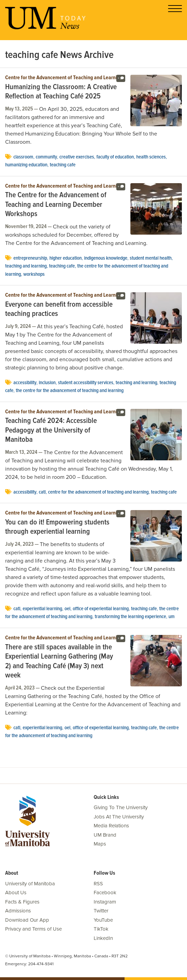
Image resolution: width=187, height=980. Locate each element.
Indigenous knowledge (106, 258)
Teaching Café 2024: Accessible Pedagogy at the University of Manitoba (51, 431)
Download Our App (27, 920)
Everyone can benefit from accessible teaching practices (59, 310)
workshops (34, 274)
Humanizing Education (26, 165)
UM (172, 617)
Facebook (105, 893)
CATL (42, 492)
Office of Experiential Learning (101, 609)
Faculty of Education (115, 157)
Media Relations (111, 826)
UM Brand (105, 835)
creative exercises (77, 157)
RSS (98, 884)
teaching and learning (26, 266)
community (46, 157)
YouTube (103, 920)
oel (67, 609)
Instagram (105, 902)
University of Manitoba (30, 884)
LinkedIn (103, 938)
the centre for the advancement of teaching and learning (70, 391)
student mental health (151, 258)
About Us (16, 893)
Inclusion (47, 383)
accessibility (25, 383)
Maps (100, 844)
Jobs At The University (119, 817)
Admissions (18, 911)
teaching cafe (63, 165)
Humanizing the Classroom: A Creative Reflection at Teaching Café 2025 (61, 92)
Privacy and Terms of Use (33, 929)
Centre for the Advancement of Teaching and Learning (64, 78)
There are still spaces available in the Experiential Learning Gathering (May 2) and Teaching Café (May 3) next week (59, 662)
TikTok (101, 929)
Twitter (101, 911)
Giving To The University (121, 807)
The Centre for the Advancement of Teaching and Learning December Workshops (56, 205)
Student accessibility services (86, 383)
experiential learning (42, 609)
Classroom (23, 157)
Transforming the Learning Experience (130, 617)
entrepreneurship (30, 258)
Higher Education (66, 258)
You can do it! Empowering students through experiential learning (57, 527)
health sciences (151, 157)
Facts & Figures (22, 902)
